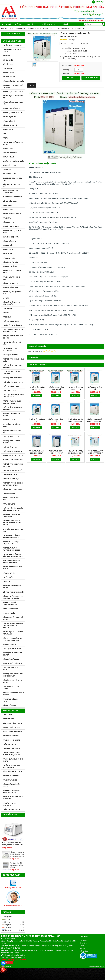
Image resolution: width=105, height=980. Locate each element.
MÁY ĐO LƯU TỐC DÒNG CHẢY (11, 278)
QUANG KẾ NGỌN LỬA (11, 237)
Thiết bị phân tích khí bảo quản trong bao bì (13, 484)
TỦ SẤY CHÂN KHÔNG (13, 475)
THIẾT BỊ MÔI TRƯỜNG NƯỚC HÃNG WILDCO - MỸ (13, 331)
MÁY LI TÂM (7, 56)
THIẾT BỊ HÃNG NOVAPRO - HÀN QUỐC (12, 408)
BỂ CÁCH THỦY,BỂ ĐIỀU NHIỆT (13, 161)
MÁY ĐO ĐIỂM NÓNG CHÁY (12, 108)
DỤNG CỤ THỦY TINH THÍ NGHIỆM (11, 415)
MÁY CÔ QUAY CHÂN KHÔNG (13, 113)
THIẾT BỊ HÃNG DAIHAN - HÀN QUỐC (13, 360)
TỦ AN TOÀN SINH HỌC (13, 479)
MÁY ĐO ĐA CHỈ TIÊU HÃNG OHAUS (12, 568)
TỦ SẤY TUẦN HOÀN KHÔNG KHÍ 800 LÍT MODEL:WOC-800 (36, 437)
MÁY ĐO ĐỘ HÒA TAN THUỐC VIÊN (13, 97)
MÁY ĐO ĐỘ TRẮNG (10, 117)
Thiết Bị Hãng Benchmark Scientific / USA (13, 675)
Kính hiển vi (84, 943)
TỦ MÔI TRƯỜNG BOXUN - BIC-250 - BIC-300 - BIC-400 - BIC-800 (12, 523)
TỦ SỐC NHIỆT (8, 577)
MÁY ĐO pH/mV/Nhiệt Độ (12, 214)
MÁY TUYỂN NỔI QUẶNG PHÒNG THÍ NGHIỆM (11, 562)
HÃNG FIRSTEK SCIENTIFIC (12, 197)
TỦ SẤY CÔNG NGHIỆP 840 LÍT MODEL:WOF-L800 (95, 421)
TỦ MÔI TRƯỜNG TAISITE (12, 748)
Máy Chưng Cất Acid (11, 659)
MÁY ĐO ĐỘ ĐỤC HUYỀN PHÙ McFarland (13, 633)
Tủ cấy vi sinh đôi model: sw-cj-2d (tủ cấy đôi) (17, 865)
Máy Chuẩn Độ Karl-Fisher (11, 700)
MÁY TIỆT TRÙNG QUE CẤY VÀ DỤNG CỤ (13, 694)
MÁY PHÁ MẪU (8, 245)
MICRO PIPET (13, 205)
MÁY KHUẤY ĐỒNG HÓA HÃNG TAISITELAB (11, 792)
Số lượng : (66, 70)
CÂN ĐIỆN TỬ (13, 170)
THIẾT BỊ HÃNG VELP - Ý (13, 447)
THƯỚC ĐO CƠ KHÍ (13, 391)
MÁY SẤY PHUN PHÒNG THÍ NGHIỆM (12, 681)
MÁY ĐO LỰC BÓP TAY (13, 283)
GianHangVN (100, 967)
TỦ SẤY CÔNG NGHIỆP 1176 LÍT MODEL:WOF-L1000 (75, 421)
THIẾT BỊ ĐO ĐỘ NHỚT (11, 355)
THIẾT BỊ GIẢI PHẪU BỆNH (13, 649)
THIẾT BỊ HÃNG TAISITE (13, 437)
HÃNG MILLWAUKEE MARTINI (13, 460)
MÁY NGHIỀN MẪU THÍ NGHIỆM (13, 81)
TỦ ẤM (5, 134)
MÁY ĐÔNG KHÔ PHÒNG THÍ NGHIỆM (13, 618)
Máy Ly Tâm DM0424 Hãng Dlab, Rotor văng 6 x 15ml (13, 844)
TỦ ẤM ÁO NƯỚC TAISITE (12, 809)
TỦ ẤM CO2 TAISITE (9, 744)
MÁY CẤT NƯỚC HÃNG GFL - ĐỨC (13, 499)
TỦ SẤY (5, 138)
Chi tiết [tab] (32, 85)
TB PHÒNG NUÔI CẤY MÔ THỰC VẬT (12, 373)
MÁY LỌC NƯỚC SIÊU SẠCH (12, 663)
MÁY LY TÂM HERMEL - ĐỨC (13, 489)
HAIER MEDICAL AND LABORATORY (10, 192)
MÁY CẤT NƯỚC (8, 149)
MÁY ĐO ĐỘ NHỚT (9, 121)
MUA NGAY (36, 395)
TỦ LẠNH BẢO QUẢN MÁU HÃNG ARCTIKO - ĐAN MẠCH (13, 555)
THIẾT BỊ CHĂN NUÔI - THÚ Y (13, 382)
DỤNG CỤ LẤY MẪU (13, 420)
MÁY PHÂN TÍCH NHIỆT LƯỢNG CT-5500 (11, 543)
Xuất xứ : (69, 51)
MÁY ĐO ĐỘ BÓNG (9, 705)
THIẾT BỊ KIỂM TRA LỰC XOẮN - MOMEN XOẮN (13, 396)
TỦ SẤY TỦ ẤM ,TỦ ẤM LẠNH (12, 325)
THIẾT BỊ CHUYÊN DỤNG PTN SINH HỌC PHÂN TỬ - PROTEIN (13, 626)
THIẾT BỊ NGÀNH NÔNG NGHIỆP (11, 669)
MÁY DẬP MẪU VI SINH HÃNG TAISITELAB (13, 798)
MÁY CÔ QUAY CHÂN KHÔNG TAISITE (13, 760)
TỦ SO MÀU (7, 317)
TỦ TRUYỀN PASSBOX (10, 609)
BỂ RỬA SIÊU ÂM (13, 157)
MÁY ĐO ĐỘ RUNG (9, 241)
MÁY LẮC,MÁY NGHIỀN (11, 226)
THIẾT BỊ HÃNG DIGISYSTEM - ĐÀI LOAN (13, 465)
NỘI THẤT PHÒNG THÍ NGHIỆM (13, 592)
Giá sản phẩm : (67, 65)
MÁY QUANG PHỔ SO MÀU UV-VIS (13, 272)
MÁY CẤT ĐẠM (8, 130)
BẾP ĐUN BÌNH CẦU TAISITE (12, 772)
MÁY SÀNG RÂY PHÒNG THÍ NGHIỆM (12, 587)
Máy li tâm (83, 948)
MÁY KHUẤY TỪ (8, 222)
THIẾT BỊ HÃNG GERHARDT (13, 451)
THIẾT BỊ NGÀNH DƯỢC (11, 321)
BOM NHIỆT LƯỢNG (13, 165)
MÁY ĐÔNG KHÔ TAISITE (11, 740)
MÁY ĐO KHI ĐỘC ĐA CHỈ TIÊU (13, 456)
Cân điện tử (84, 940)
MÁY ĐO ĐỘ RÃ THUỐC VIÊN (13, 92)
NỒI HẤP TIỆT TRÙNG (13, 201)
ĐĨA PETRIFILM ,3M (9, 174)
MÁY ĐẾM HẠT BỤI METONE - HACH (13, 232)
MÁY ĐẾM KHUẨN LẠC (10, 267)
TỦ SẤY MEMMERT (9, 494)
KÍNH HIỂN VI (7, 68)
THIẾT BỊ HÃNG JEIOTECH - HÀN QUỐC (12, 442)
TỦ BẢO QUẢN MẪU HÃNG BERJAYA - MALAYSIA (12, 402)
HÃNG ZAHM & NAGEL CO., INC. (12, 179)
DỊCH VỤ (31, 24)
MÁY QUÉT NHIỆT (9, 613)
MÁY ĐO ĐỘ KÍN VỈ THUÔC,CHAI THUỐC (10, 604)
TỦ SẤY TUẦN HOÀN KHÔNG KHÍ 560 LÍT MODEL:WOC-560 (56, 437)
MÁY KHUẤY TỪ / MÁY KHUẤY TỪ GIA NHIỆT (13, 86)
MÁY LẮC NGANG (9, 77)
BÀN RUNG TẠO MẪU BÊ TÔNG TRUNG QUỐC (11, 516)
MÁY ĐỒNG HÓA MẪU (13, 262)
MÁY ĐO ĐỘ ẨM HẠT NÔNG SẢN (12, 293)
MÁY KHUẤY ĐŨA (13, 258)
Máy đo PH (83, 946)
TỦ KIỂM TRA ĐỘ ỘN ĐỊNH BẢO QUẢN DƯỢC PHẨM (12, 754)
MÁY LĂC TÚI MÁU (9, 644)
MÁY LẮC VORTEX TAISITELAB (9, 804)
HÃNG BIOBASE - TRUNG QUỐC (13, 185)
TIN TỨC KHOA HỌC (47, 24)
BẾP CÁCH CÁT (8, 64)
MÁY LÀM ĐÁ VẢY (9, 573)
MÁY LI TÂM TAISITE (10, 780)
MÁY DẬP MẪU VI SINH (11, 288)
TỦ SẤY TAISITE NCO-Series (13, 45)
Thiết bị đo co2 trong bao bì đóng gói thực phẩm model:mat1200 (17, 854)
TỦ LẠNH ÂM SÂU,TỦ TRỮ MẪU (12, 343)
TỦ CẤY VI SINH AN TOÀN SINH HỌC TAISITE (12, 766)
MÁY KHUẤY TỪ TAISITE (11, 776)
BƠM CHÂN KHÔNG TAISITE (12, 723)
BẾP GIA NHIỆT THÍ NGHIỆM (12, 732)
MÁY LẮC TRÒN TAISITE (11, 736)
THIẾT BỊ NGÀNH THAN (11, 386)
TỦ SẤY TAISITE (13, 719)
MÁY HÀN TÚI (7, 254)
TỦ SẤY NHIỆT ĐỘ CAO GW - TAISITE (13, 51)
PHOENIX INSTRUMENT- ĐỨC (13, 470)
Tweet (73, 43)
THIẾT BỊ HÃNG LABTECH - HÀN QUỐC (13, 366)
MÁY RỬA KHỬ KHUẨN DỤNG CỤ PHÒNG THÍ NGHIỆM (13, 597)
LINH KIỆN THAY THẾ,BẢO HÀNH (13, 425)
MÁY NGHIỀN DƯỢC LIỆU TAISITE (11, 785)
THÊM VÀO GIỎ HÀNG (91, 78)
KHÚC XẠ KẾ (7, 313)
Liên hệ (61, 24)
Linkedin (84, 43)
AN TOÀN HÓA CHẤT (13, 153)
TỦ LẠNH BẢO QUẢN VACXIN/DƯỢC (10, 350)
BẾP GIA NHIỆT (8, 60)
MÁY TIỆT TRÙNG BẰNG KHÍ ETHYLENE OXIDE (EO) (12, 639)
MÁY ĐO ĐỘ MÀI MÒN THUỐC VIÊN (13, 103)
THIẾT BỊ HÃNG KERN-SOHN (13, 378)
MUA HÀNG (71, 78)
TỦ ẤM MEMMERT (9, 504)
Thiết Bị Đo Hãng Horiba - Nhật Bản (13, 654)
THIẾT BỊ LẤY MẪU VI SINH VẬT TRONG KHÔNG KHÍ (12, 549)
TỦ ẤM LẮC (13, 582)
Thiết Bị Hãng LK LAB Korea (13, 688)
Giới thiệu (19, 24)
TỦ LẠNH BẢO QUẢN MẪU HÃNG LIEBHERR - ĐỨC (12, 536)
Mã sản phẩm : (67, 48)
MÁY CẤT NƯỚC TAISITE (13, 727)
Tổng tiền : (66, 74)
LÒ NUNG (13, 298)
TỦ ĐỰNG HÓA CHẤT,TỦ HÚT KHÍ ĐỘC (13, 337)
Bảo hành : (68, 54)
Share (64, 43)
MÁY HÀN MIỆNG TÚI (10, 125)
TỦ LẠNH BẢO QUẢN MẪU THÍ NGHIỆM (13, 143)
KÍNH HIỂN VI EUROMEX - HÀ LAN (13, 530)
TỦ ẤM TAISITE (13, 715)
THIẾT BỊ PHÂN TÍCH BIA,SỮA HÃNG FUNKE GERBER (13, 509)
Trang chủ (6, 24)
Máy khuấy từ (84, 951)
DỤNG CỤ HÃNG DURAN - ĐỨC (12, 431)
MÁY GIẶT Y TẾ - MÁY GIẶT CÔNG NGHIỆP (12, 303)
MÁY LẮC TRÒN (8, 73)
